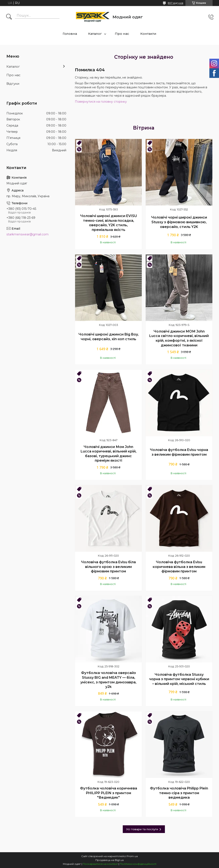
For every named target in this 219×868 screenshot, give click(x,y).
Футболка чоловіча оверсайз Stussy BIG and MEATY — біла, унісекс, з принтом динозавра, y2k (108, 680)
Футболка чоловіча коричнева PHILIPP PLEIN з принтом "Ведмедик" (109, 793)
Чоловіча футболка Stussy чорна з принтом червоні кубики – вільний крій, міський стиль (179, 679)
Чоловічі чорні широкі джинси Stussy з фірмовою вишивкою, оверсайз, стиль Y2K (179, 222)
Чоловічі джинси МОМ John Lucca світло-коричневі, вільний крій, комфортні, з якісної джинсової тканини (179, 338)
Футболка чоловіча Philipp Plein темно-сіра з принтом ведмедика (179, 793)
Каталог (95, 34)
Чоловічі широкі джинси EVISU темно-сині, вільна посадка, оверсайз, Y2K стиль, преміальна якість (109, 223)
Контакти (148, 34)
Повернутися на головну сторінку (101, 102)
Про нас (122, 34)
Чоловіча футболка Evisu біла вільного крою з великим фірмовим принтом (108, 567)
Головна (70, 34)
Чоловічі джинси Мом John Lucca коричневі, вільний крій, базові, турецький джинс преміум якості (109, 454)
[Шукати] (9, 17)
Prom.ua (132, 856)
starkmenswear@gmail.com (27, 234)
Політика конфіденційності (138, 864)
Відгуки (13, 84)
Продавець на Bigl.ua (109, 860)
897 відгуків (176, 3)
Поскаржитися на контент (100, 864)
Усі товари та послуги (142, 829)
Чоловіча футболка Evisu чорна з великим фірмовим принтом (179, 452)
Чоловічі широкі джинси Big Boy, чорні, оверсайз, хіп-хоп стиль (109, 337)
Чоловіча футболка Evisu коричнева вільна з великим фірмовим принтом (179, 567)
